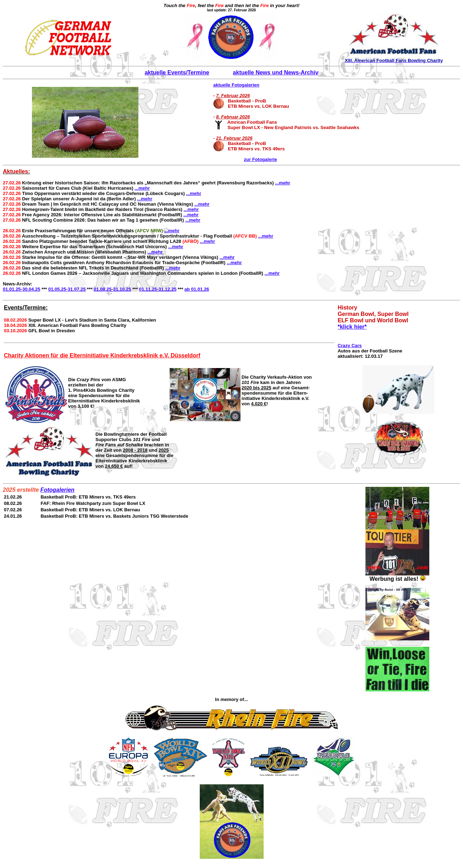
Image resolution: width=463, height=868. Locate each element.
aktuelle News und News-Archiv (275, 73)
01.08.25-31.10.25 (112, 289)
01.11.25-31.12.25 (158, 289)
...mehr (283, 183)
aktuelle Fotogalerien (236, 85)
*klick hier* (352, 327)
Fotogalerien (57, 490)
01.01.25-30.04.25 (22, 289)
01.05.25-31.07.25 (67, 289)
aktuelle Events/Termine (177, 73)
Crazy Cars (350, 346)
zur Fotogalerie (261, 159)
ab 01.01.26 (197, 289)
